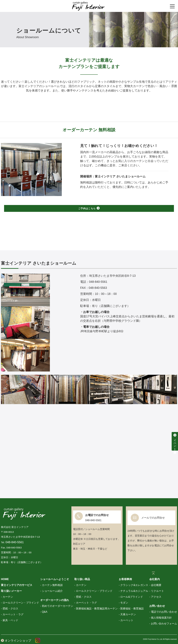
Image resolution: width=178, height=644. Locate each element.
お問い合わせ (157, 599)
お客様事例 (125, 572)
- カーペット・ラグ (12, 607)
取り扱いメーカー (11, 584)
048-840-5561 (15, 535)
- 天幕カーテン (127, 607)
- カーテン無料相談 (52, 578)
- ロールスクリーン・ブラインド (20, 596)
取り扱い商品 (82, 572)
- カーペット (126, 613)
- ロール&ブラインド (131, 590)
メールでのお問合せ (153, 511)
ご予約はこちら (89, 208)
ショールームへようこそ (55, 572)
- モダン (124, 596)
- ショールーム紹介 (52, 584)
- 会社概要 (155, 578)
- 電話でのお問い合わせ (163, 605)
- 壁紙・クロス (10, 602)
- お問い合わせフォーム (163, 617)
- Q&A (44, 605)
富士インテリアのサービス (17, 578)
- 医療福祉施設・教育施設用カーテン (96, 602)
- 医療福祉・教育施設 (131, 602)
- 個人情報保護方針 (161, 611)
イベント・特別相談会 (175, 441)
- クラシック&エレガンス (133, 578)
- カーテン (7, 590)
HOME (5, 572)
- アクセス (155, 590)
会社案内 (155, 572)
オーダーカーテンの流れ (55, 593)
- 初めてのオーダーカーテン (57, 599)
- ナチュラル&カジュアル (133, 584)
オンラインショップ (16, 634)
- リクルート (157, 584)
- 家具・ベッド (10, 613)
